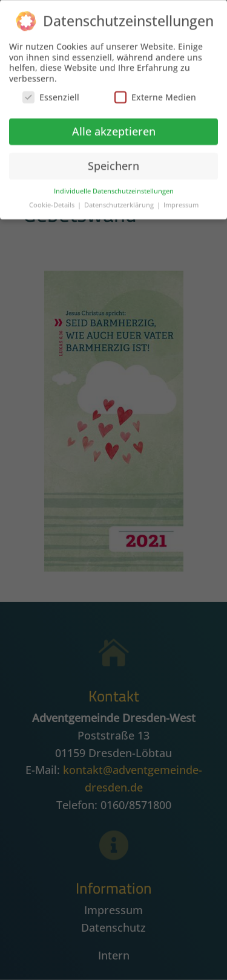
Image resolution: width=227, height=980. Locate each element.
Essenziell (51, 95)
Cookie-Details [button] (53, 202)
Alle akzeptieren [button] (114, 129)
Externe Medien (155, 95)
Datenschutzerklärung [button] (120, 202)
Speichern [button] (113, 163)
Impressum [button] (181, 202)
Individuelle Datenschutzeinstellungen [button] (114, 189)
